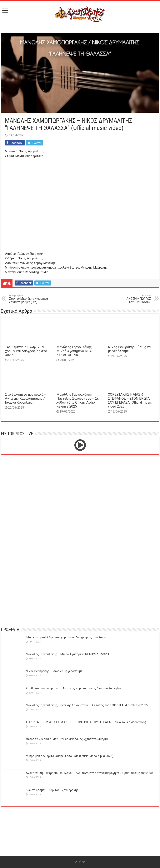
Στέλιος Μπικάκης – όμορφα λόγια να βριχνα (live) (31, 299)
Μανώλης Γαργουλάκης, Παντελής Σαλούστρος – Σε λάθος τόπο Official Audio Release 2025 (78, 400)
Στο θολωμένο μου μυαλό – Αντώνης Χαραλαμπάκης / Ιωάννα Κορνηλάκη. (26, 398)
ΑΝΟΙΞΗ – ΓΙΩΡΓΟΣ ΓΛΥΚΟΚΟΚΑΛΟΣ (129, 299)
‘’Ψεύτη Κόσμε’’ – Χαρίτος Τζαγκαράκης (52, 790)
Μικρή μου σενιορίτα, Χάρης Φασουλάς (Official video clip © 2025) (70, 756)
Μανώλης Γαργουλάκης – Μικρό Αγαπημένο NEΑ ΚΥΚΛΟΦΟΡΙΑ (76, 351)
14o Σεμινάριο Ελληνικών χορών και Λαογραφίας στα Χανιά (26, 351)
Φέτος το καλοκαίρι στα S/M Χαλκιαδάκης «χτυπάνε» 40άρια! (67, 739)
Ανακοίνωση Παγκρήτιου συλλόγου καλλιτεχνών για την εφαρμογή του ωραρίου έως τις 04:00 (89, 773)
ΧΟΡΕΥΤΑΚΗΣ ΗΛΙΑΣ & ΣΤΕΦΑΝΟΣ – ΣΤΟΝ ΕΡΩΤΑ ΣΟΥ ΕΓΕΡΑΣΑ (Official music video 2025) (130, 400)
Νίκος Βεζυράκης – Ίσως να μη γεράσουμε (54, 671)
